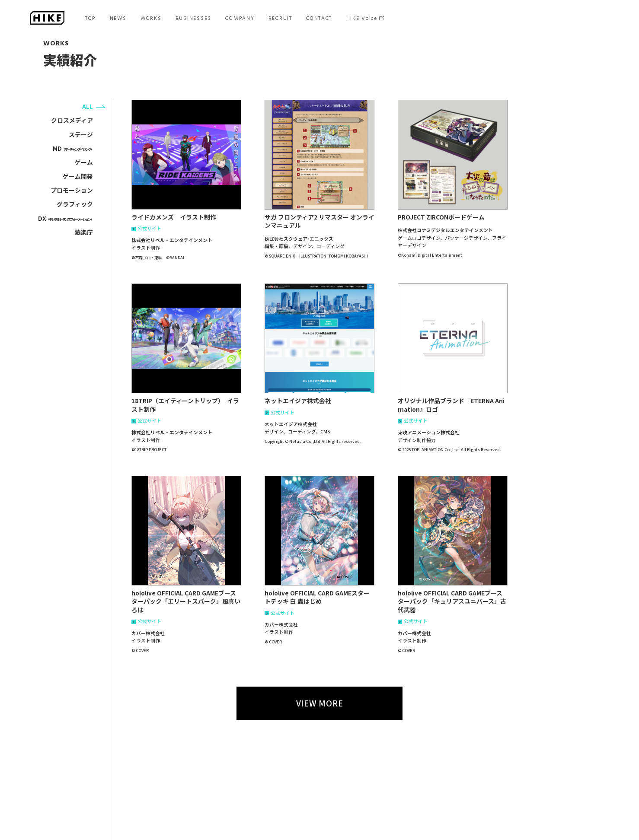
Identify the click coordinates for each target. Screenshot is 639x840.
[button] (186, 155)
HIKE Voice (362, 18)
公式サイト (146, 229)
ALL (88, 106)
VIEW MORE (320, 703)
